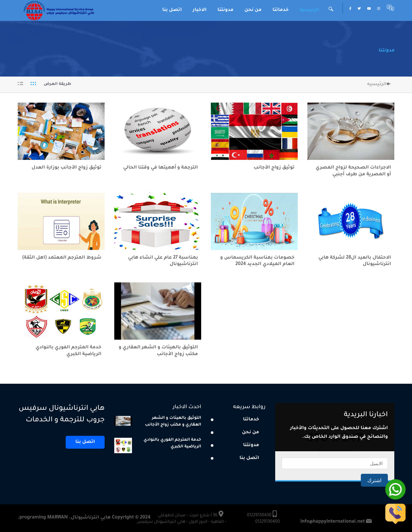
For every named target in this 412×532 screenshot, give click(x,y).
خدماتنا (281, 10)
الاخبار (200, 10)
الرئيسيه (309, 10)
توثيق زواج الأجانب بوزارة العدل (66, 168)
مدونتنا (226, 10)
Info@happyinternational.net (333, 522)
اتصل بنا (172, 10)
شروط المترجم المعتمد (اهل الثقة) (62, 258)
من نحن (253, 10)
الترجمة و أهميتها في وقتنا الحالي (160, 168)
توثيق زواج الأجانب (274, 168)
